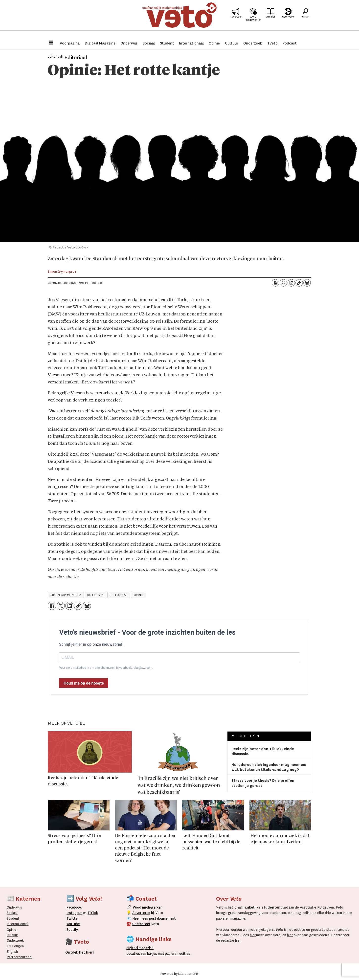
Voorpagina (70, 43)
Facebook (74, 907)
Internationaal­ (18, 924)
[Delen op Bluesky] (307, 283)
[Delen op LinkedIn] (291, 283)
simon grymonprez (66, 595)
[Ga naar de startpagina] (179, 18)
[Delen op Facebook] (275, 283)
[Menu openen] (51, 43)
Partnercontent (19, 957)
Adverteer (236, 20)
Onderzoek (253, 43)
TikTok (93, 913)
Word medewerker (253, 22)
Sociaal (149, 43)
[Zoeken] (305, 19)
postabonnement (162, 918)
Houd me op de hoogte (84, 683)
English (12, 952)
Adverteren (141, 913)
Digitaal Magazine (100, 43)
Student (167, 43)
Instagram (74, 913)
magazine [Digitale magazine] (141, 948)
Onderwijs (129, 43)
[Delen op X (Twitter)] (283, 283)
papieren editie (176, 954)
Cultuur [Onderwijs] (12, 935)
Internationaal (191, 43)
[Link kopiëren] (299, 283)
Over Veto (288, 20)
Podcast (290, 43)
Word (137, 907)
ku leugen (95, 595)
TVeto (272, 43)
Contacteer (141, 924)
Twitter (73, 918)
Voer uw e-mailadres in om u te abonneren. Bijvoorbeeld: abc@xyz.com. (106, 668)
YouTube (73, 924)
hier (253, 935)
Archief (271, 20)
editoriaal (119, 595)
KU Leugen (15, 946)
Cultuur (232, 43)
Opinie (214, 43)
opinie (139, 595)
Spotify (72, 930)
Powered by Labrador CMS (179, 974)
